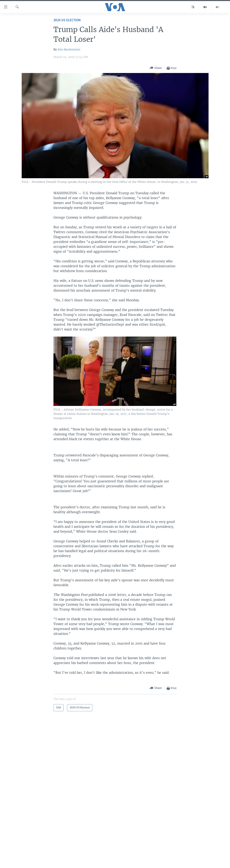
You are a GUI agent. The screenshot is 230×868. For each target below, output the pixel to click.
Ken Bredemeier (69, 49)
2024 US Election (67, 20)
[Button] (156, 68)
